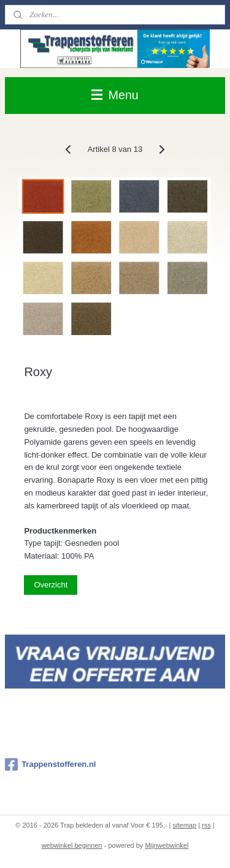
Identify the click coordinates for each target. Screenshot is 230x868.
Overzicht (51, 585)
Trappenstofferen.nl (50, 764)
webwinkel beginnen (72, 845)
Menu (115, 95)
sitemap (185, 825)
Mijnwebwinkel (167, 845)
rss (206, 825)
